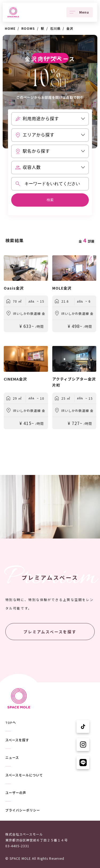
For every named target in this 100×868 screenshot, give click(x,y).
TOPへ (11, 723)
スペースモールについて (24, 775)
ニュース (12, 758)
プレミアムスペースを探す (50, 632)
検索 (50, 200)
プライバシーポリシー (23, 811)
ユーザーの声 (16, 793)
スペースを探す (17, 740)
